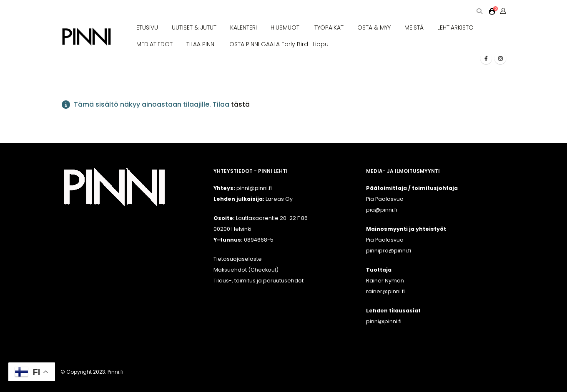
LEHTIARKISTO (455, 27)
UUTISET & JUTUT (194, 27)
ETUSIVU (147, 27)
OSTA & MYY (374, 27)
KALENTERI (243, 27)
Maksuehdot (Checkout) (246, 270)
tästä (240, 104)
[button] (479, 11)
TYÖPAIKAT (329, 27)
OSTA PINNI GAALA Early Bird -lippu (279, 44)
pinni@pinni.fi (384, 321)
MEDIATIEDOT (154, 44)
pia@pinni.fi (382, 210)
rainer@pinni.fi (385, 291)
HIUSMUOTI (286, 27)
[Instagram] (500, 58)
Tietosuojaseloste (238, 259)
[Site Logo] (87, 37)
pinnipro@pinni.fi (389, 251)
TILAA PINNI (201, 44)
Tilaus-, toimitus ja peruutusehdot (258, 281)
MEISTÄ (414, 27)
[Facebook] (486, 58)
